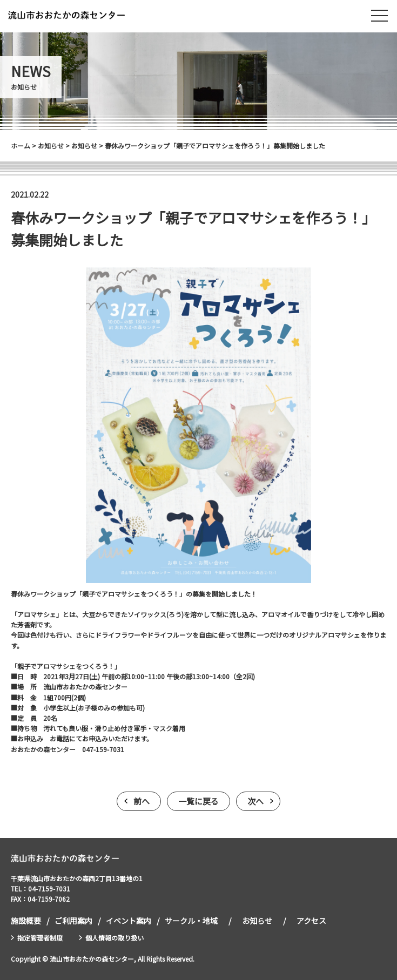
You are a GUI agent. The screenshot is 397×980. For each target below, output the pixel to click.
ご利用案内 (73, 921)
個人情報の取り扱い (115, 938)
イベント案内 (129, 921)
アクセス (311, 921)
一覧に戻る (198, 801)
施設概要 (26, 921)
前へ (142, 801)
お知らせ (257, 921)
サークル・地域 (191, 921)
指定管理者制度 (40, 938)
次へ (255, 801)
